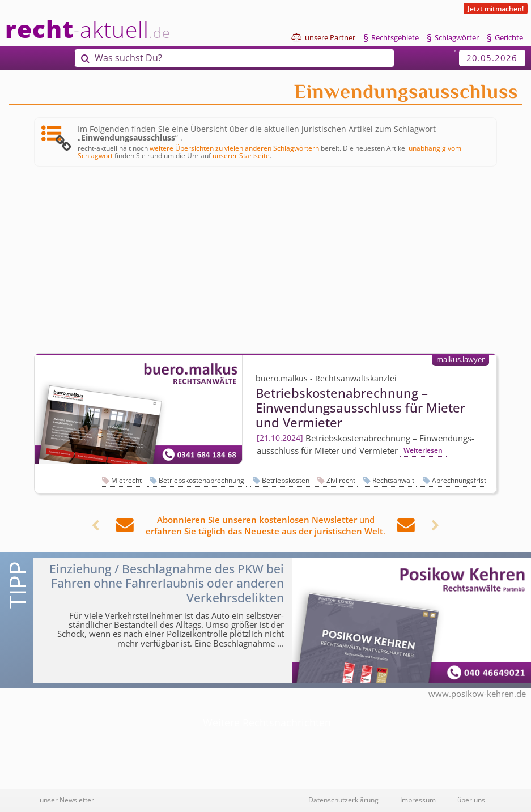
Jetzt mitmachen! (496, 8)
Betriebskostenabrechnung (201, 480)
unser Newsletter (67, 800)
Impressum (418, 800)
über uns (471, 800)
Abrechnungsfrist (459, 480)
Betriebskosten (286, 480)
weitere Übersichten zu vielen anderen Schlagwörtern (234, 148)
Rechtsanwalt (393, 480)
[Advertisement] (265, 260)
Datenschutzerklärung (343, 800)
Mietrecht (126, 480)
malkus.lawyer (460, 359)
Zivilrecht (341, 480)
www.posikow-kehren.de (477, 694)
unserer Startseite (241, 155)
